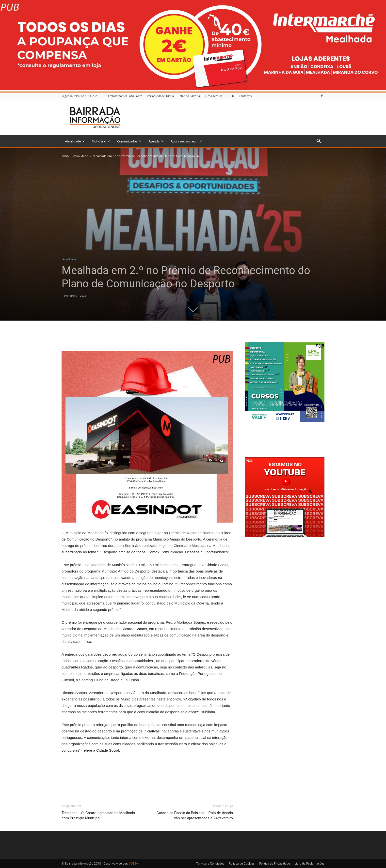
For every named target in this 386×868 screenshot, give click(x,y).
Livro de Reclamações (310, 863)
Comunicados (129, 141)
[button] (319, 142)
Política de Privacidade (275, 863)
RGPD (230, 96)
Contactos (245, 96)
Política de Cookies (242, 863)
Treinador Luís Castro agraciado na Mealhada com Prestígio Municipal (98, 815)
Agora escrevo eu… (186, 141)
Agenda (156, 141)
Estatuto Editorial (190, 96)
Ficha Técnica (214, 96)
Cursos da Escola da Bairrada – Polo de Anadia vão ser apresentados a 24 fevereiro (195, 815)
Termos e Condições (210, 863)
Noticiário (101, 141)
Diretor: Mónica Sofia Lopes (125, 96)
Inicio (65, 156)
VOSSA (133, 863)
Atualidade (75, 141)
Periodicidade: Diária (160, 96)
